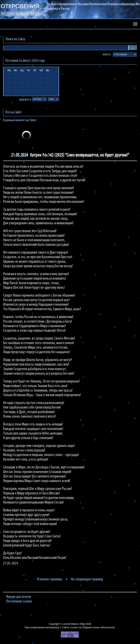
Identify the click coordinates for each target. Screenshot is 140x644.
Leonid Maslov (71, 624)
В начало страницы (50, 579)
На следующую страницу (87, 579)
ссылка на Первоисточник (84, 627)
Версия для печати (19, 597)
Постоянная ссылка (19, 601)
